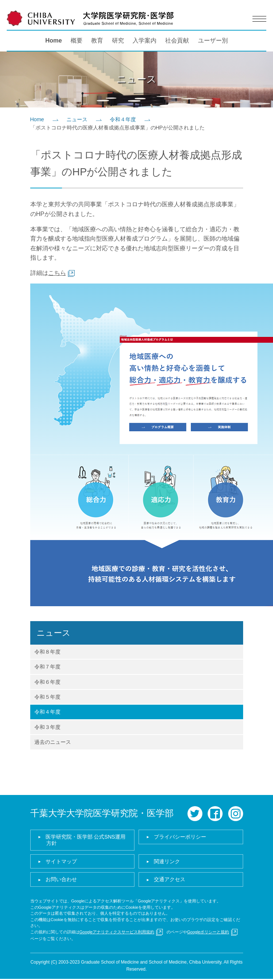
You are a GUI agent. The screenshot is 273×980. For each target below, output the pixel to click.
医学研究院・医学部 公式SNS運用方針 (86, 840)
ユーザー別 (213, 40)
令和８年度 (47, 652)
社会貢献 (177, 40)
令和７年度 (47, 667)
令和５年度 (47, 697)
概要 (77, 40)
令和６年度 (47, 682)
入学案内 (145, 40)
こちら (57, 273)
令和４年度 (123, 119)
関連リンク (167, 861)
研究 (118, 40)
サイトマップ (61, 861)
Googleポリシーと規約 (208, 932)
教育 (97, 40)
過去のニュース (53, 742)
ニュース (77, 119)
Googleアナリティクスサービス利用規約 (117, 932)
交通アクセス (170, 879)
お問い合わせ (61, 879)
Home (53, 40)
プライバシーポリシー (180, 837)
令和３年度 (47, 727)
